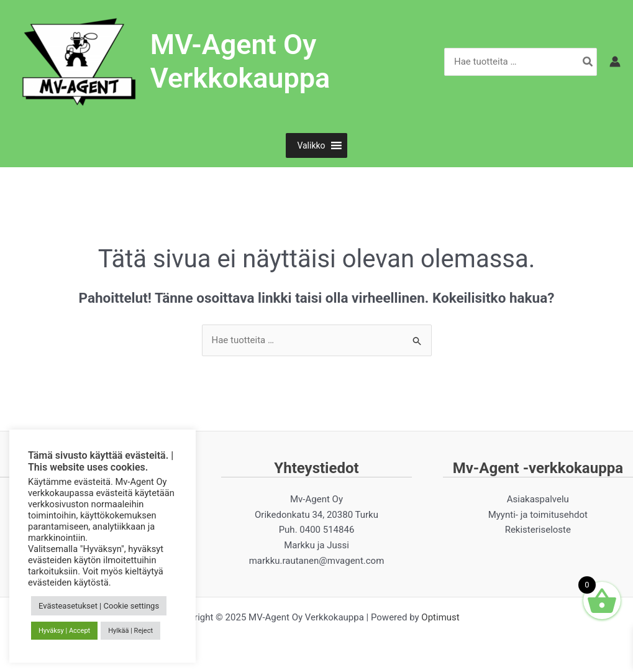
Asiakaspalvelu (538, 499)
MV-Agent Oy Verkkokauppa (240, 61)
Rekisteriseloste (538, 530)
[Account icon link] (615, 62)
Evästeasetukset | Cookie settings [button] (99, 606)
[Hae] (588, 62)
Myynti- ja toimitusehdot (538, 515)
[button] (311, 145)
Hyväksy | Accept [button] (64, 631)
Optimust (440, 617)
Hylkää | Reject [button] (130, 631)
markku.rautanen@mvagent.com (317, 561)
